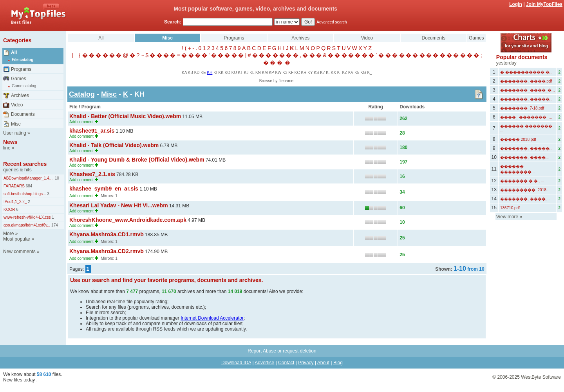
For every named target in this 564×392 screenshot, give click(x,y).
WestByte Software (541, 377)
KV (351, 73)
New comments (19, 252)
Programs (21, 69)
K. (328, 73)
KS (316, 73)
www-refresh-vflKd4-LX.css (27, 217)
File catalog (23, 60)
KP (271, 73)
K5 (357, 73)
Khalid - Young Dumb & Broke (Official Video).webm (137, 160)
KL (252, 73)
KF (291, 73)
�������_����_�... (527, 90)
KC (297, 73)
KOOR (9, 209)
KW (278, 73)
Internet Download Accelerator (212, 318)
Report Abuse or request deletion (282, 351)
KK (221, 73)
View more (507, 217)
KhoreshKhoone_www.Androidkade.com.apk (128, 220)
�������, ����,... (525, 199)
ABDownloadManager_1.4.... (29, 178)
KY (310, 73)
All (14, 52)
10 (56, 178)
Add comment (81, 122)
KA (184, 73)
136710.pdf (510, 208)
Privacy (306, 363)
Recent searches (25, 164)
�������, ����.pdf (526, 81)
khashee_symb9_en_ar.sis (104, 189)
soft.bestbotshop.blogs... (25, 194)
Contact (286, 363)
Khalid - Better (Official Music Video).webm (125, 116)
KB (191, 73)
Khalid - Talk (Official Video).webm (114, 145)
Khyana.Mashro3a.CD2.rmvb (107, 251)
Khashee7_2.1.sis (92, 174)
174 (54, 225)
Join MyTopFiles (544, 4)
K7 (322, 73)
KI (215, 73)
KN (258, 73)
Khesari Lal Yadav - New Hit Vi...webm (119, 205)
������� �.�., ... (522, 181)
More (8, 234)
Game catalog (24, 86)
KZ (344, 73)
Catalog (82, 94)
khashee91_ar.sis (92, 131)
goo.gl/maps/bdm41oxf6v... (27, 225)
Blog (338, 363)
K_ (369, 73)
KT (240, 73)
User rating (15, 133)
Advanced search (332, 22)
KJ (246, 73)
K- (339, 73)
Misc (16, 124)
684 (28, 186)
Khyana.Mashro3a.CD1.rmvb (107, 234)
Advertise (264, 363)
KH (210, 73)
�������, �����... (526, 99)
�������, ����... (524, 157)
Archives (20, 95)
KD (197, 73)
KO (228, 73)
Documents (23, 114)
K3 (285, 73)
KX (334, 73)
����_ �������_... (526, 117)
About (323, 363)
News (10, 142)
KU (234, 73)
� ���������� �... (526, 72)
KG (363, 73)
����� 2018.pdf (518, 139)
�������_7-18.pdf (522, 108)
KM (265, 73)
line (7, 148)
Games (19, 79)
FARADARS (14, 186)
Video (17, 105)
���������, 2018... (525, 190)
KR (304, 73)
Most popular (17, 239)
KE (203, 73)
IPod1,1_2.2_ (15, 202)
